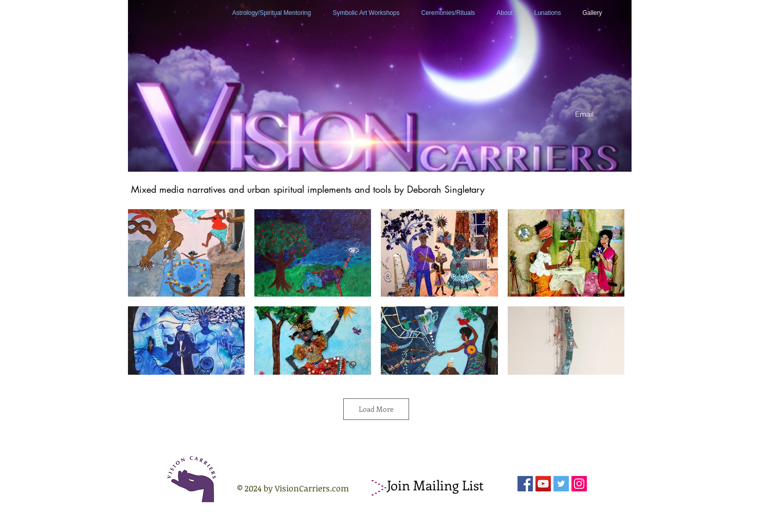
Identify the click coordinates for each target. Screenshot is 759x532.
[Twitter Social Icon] (561, 484)
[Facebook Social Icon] (525, 484)
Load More (376, 409)
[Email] (585, 114)
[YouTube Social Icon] (543, 484)
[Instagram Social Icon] (579, 484)
